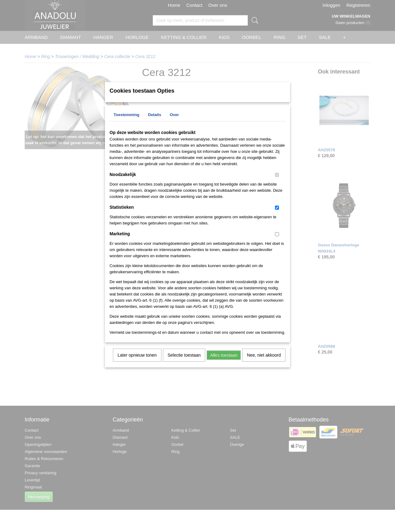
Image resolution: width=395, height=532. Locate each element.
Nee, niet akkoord (264, 363)
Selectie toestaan (184, 363)
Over (174, 123)
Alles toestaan (224, 363)
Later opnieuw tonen (137, 363)
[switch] (277, 183)
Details (155, 123)
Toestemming (127, 123)
